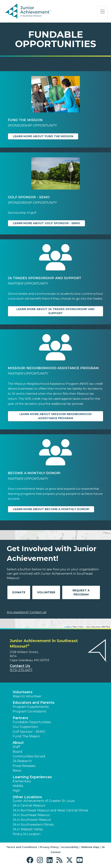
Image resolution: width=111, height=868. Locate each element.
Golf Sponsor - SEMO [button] (29, 732)
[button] (31, 860)
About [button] (18, 743)
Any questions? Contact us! (27, 612)
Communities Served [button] (29, 756)
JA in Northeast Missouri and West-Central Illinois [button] (50, 810)
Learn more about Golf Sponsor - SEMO (46, 223)
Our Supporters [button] (25, 727)
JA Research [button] (22, 761)
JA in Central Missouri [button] (29, 806)
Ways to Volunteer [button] (27, 696)
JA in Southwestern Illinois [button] (33, 825)
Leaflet (67, 627)
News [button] (17, 771)
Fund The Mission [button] (26, 736)
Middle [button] (18, 786)
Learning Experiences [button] (32, 777)
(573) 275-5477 (21, 670)
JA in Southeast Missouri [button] (31, 815)
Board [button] (17, 752)
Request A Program (81, 592)
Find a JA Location (27, 834)
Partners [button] (20, 718)
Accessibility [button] (70, 847)
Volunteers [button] (23, 692)
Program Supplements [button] (31, 707)
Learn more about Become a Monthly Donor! (51, 509)
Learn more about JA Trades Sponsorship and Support (55, 311)
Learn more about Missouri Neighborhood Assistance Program (56, 416)
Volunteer (46, 592)
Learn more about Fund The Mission (43, 136)
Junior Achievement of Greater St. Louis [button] (44, 801)
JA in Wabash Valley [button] (28, 829)
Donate (19, 592)
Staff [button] (16, 747)
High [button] (16, 791)
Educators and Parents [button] (34, 703)
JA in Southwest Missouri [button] (32, 820)
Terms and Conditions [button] (22, 847)
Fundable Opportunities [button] (32, 722)
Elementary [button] (22, 781)
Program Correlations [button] (29, 711)
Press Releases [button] (24, 766)
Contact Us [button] (20, 666)
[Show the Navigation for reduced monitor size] (102, 11)
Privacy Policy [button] (49, 847)
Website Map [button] (90, 847)
